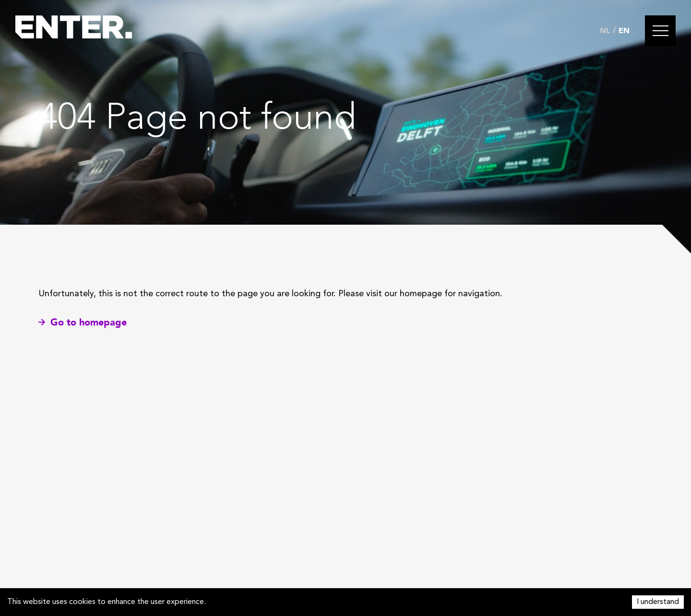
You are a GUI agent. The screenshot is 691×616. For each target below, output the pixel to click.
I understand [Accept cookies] (658, 602)
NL (605, 31)
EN (624, 31)
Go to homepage (83, 322)
